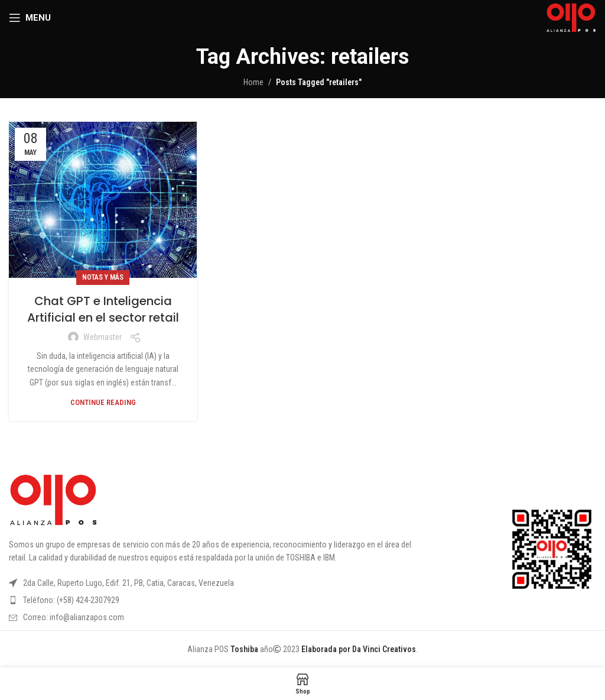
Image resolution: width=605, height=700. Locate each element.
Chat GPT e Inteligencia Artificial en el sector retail (103, 309)
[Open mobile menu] (30, 18)
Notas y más (103, 277)
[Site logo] (571, 17)
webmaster (103, 337)
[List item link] (220, 600)
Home (253, 82)
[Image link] (53, 500)
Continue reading (103, 402)
